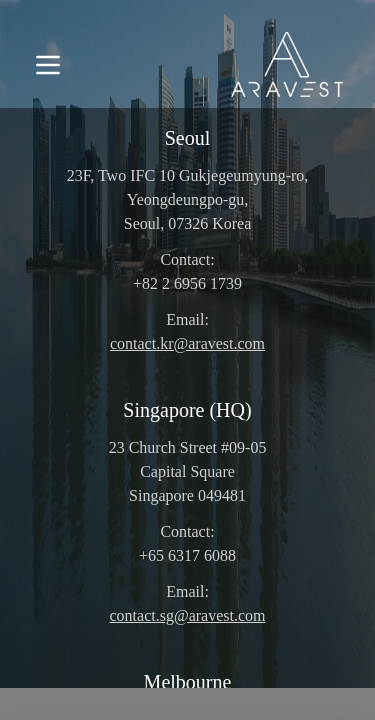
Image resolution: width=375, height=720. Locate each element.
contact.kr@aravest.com (187, 343)
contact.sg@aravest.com (187, 615)
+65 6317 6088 (187, 555)
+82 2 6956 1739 (187, 283)
